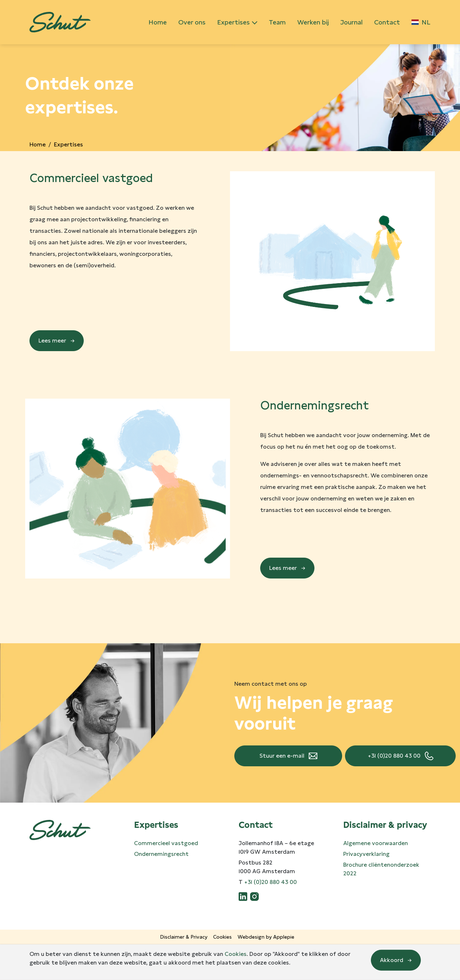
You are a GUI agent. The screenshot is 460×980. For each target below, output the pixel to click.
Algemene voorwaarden (376, 843)
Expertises (233, 22)
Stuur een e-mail (282, 756)
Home (158, 22)
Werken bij (313, 22)
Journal (351, 22)
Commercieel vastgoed (166, 843)
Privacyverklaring (366, 854)
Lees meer (52, 341)
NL (421, 22)
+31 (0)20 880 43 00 (394, 756)
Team (277, 22)
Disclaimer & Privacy (184, 937)
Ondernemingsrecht (161, 854)
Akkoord (392, 960)
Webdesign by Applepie (266, 937)
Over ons (192, 22)
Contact (387, 22)
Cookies (222, 937)
